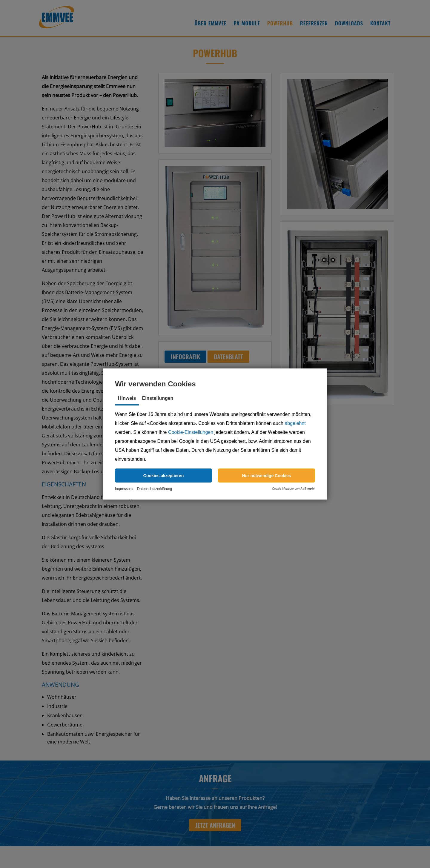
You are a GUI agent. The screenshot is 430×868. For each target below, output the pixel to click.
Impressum (124, 489)
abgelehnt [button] (295, 423)
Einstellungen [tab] (158, 398)
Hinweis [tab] (127, 398)
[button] (163, 476)
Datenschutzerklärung (155, 489)
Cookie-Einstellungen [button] (191, 432)
